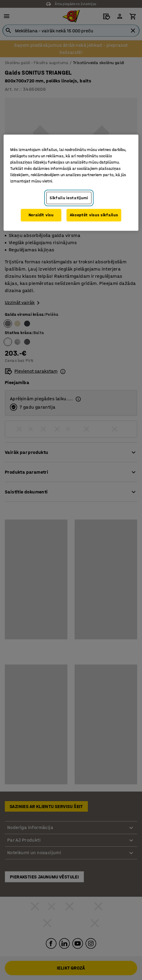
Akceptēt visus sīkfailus (94, 215)
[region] (71, 183)
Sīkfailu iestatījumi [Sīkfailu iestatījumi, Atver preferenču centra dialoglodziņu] (69, 198)
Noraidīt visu (41, 215)
